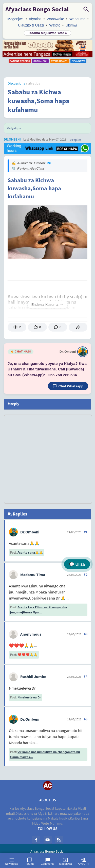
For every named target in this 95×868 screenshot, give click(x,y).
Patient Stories (20, 61)
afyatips (34, 83)
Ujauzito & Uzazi (31, 25)
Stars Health (60, 61)
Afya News (78, 61)
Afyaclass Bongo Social (37, 9)
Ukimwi (71, 25)
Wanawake (55, 19)
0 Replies (75, 140)
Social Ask (40, 61)
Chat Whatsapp (68, 386)
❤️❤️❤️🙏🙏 (28, 655)
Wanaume (77, 19)
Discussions (16, 83)
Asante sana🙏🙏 (30, 552)
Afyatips (35, 19)
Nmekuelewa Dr (29, 697)
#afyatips (14, 128)
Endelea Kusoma (48, 305)
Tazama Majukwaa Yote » (48, 33)
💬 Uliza (77, 564)
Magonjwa (15, 19)
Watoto (55, 25)
